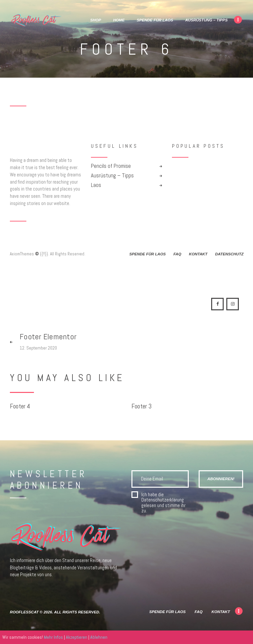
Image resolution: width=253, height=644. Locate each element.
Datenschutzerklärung (163, 500)
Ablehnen (99, 637)
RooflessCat (24, 612)
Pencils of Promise (111, 166)
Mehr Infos (53, 637)
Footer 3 (142, 407)
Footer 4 (20, 407)
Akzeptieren (77, 637)
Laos (96, 185)
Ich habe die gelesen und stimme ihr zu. (163, 503)
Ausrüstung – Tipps (112, 176)
